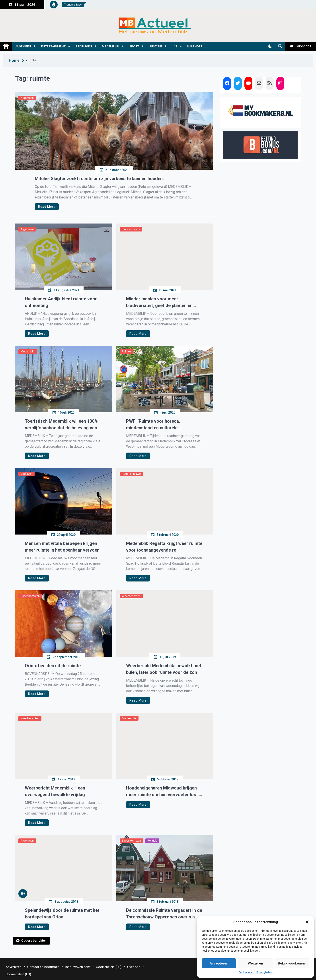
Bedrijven (84, 46)
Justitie (156, 46)
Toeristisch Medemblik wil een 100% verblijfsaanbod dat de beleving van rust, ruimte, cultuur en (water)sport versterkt (61, 425)
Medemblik (111, 46)
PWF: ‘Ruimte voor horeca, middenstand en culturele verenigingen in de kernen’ (153, 425)
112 (175, 46)
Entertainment (53, 46)
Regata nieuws (131, 474)
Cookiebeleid (246, 972)
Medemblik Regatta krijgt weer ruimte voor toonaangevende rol (164, 547)
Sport (134, 46)
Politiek (127, 351)
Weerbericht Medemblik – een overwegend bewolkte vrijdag (55, 791)
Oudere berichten (34, 941)
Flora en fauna (131, 229)
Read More (47, 207)
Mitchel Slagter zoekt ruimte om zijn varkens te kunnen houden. (99, 179)
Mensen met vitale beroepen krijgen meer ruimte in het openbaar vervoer (62, 547)
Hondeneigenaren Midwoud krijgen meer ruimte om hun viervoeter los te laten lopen (164, 792)
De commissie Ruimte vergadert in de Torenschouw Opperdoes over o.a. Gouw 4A (164, 914)
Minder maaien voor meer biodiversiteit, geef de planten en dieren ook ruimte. (159, 302)
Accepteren (219, 963)
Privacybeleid (264, 972)
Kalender (195, 46)
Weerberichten (131, 596)
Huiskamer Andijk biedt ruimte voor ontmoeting (61, 302)
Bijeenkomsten (30, 596)
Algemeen (23, 46)
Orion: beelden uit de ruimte (53, 666)
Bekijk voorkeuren (292, 963)
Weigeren (256, 963)
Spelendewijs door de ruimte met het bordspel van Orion (62, 914)
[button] (307, 922)
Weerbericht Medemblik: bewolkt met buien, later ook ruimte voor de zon (164, 669)
